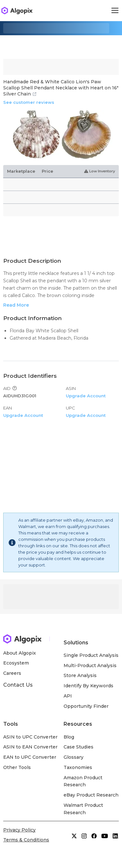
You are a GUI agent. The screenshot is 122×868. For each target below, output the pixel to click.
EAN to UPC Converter (30, 757)
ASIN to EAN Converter (30, 747)
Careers (12, 673)
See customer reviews (29, 102)
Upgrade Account (86, 396)
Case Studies (78, 747)
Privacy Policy (19, 830)
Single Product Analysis (91, 655)
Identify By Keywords (89, 686)
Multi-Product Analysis (90, 665)
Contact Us (18, 685)
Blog (69, 737)
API (68, 696)
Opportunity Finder (86, 706)
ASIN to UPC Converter (30, 737)
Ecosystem (16, 663)
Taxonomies (78, 767)
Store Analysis (80, 675)
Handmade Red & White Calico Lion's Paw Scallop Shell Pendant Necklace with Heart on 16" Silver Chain (61, 88)
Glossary (74, 757)
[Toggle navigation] (115, 11)
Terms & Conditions (26, 840)
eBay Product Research (91, 795)
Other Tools (17, 767)
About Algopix (20, 653)
